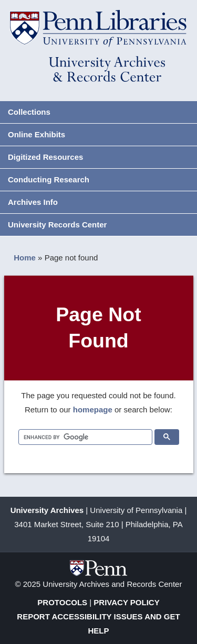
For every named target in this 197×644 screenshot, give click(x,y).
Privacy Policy (126, 602)
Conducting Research (49, 179)
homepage (93, 410)
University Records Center (57, 225)
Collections (29, 112)
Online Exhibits (37, 134)
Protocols (62, 602)
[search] (84, 437)
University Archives (47, 510)
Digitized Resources (45, 157)
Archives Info (33, 202)
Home (25, 258)
